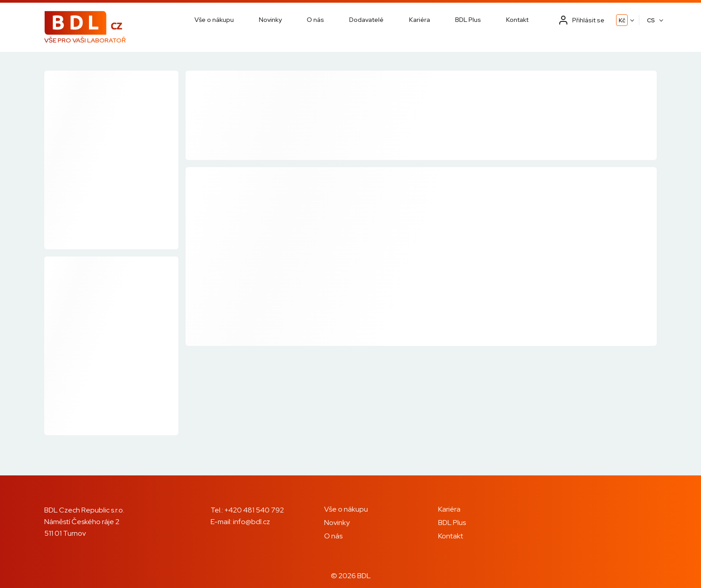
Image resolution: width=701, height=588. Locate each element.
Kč (622, 20)
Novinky (270, 20)
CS (651, 20)
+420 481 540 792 (254, 510)
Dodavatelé (366, 20)
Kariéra (420, 20)
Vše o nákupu (214, 20)
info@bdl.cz (251, 522)
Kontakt (517, 20)
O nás (315, 20)
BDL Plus (468, 20)
